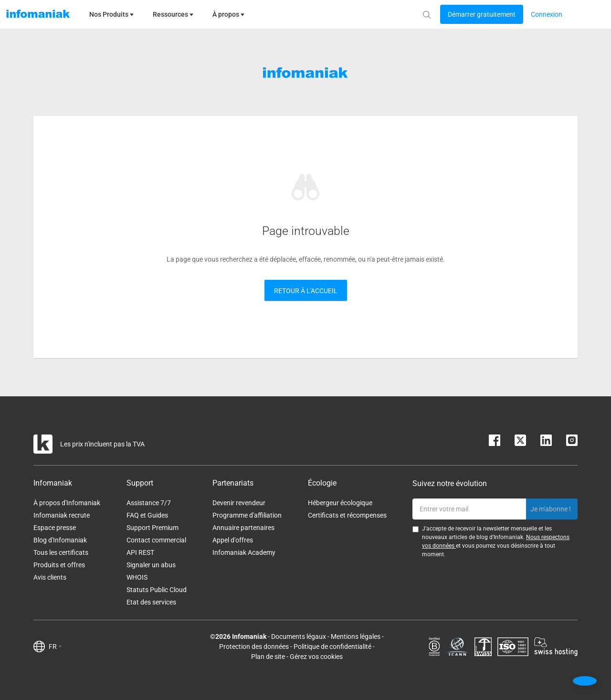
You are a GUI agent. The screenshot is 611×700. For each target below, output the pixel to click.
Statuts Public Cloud (157, 590)
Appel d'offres (233, 540)
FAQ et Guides (147, 515)
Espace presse (55, 528)
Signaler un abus (151, 565)
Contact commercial (156, 540)
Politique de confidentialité (332, 647)
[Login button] (482, 14)
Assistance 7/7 (149, 503)
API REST (140, 552)
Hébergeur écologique (340, 503)
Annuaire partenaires (243, 528)
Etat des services (151, 602)
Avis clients (50, 577)
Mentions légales (356, 636)
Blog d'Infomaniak (60, 540)
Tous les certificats (61, 552)
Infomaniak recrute (62, 515)
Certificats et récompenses (347, 515)
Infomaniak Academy (244, 552)
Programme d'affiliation (247, 515)
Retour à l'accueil (306, 291)
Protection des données (254, 647)
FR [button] (55, 647)
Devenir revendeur (239, 503)
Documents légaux (299, 636)
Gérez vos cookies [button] (316, 657)
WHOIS (137, 577)
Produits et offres (59, 565)
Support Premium (153, 528)
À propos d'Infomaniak (67, 503)
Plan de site (268, 657)
